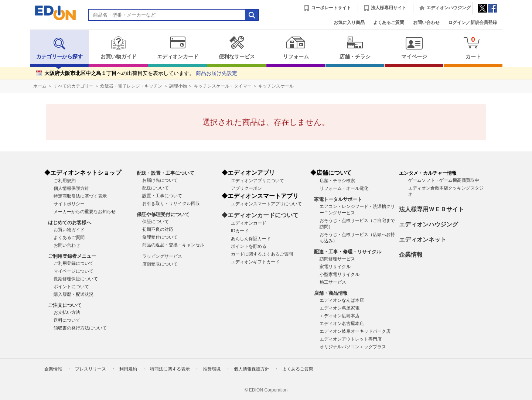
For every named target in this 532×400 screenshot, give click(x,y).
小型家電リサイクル (340, 274)
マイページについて (74, 271)
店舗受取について (160, 264)
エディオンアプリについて (258, 181)
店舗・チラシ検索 (337, 181)
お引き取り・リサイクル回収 (171, 204)
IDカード (240, 231)
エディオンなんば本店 (342, 300)
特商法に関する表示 (170, 369)
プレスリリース (91, 369)
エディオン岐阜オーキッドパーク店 (355, 331)
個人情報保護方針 (71, 188)
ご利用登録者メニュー (72, 256)
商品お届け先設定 (216, 73)
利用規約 (128, 369)
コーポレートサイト (331, 8)
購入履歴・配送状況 (74, 294)
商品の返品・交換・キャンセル (173, 245)
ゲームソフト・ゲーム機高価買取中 (444, 180)
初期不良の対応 (158, 229)
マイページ (414, 48)
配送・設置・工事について (166, 173)
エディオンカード (178, 48)
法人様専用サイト (389, 8)
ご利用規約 (65, 181)
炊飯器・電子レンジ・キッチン (131, 86)
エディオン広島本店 (340, 316)
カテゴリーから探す (59, 48)
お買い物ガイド (118, 48)
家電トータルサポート (338, 199)
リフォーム (296, 48)
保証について (156, 222)
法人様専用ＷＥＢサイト (432, 209)
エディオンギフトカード (255, 262)
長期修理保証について (76, 279)
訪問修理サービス (337, 259)
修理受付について (160, 237)
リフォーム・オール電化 (344, 188)
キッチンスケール (276, 86)
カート (473, 47)
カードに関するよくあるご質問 (262, 254)
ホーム (40, 86)
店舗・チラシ (355, 48)
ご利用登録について (74, 263)
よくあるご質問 (389, 23)
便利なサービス (237, 48)
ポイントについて (71, 287)
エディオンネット (423, 240)
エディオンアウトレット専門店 (351, 339)
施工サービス (333, 282)
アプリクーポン (246, 188)
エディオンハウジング (449, 8)
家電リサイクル (335, 267)
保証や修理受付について (163, 214)
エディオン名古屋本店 (342, 324)
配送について (156, 188)
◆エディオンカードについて (260, 215)
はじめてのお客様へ (70, 223)
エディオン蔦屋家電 (340, 308)
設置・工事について (162, 196)
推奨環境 (212, 369)
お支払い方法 (67, 312)
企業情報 (411, 255)
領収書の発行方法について (80, 328)
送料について (67, 320)
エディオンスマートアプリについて (266, 204)
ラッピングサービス (162, 256)
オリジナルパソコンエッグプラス (353, 347)
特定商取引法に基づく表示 (80, 196)
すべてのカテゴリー (74, 86)
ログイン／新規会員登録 (473, 23)
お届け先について (160, 180)
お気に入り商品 (349, 23)
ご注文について (65, 305)
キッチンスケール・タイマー (223, 86)
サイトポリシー (69, 204)
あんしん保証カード (251, 239)
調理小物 (178, 86)
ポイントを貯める (249, 246)
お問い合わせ (426, 23)
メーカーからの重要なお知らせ (85, 212)
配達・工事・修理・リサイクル (348, 252)
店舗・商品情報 (331, 293)
